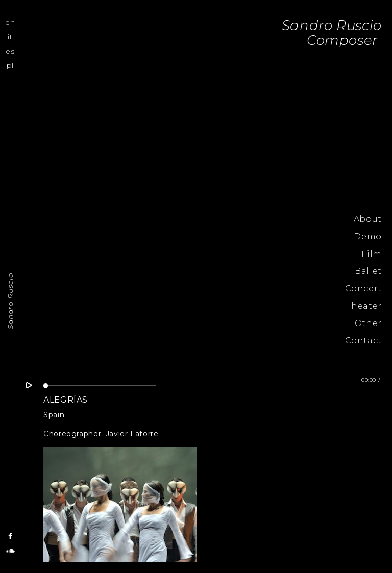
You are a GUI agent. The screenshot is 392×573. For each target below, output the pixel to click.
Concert (363, 289)
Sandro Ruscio (10, 301)
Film (372, 254)
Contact (363, 341)
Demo (368, 236)
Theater (364, 306)
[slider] (100, 386)
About (368, 219)
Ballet (368, 271)
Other (368, 323)
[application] (100, 388)
